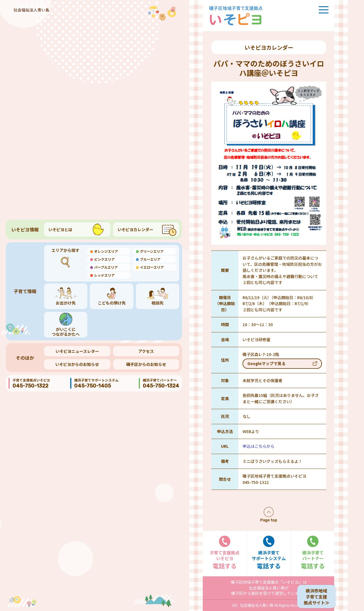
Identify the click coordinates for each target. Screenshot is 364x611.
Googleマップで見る (266, 363)
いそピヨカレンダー (135, 229)
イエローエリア (152, 267)
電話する (225, 553)
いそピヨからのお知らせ (77, 364)
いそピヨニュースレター (77, 351)
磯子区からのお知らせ (146, 364)
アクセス (146, 351)
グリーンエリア (152, 251)
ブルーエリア (150, 259)
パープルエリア (106, 267)
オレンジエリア (106, 251)
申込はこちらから (258, 446)
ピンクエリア (104, 259)
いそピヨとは (60, 229)
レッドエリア (104, 275)
